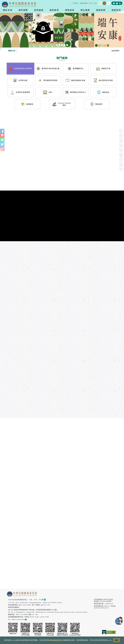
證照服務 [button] (39, 10)
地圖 (46, 600)
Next (118, 30)
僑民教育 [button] (54, 10)
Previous (6, 30)
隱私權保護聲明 (56, 640)
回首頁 (76, 3)
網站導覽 (84, 3)
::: (71, 3)
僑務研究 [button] (116, 10)
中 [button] (104, 3)
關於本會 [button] (8, 10)
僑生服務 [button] (85, 10)
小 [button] (108, 3)
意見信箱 (29, 619)
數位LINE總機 (119, 621)
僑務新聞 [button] (101, 10)
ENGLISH (93, 3)
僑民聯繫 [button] (23, 10)
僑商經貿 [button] (70, 10)
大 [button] (100, 3)
